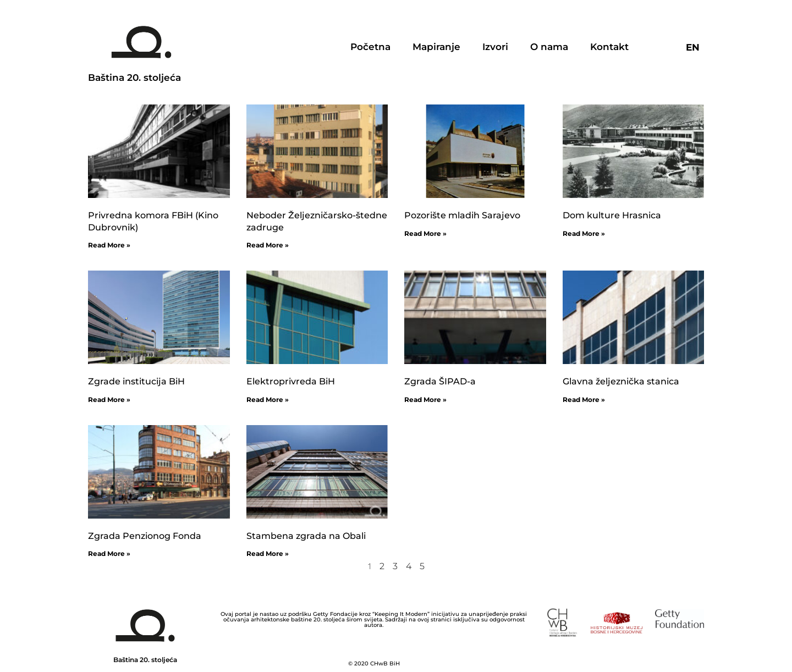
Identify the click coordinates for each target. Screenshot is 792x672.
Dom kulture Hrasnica (612, 215)
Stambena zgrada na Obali (306, 536)
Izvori (495, 47)
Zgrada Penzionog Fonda (145, 536)
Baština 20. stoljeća (134, 78)
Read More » (109, 245)
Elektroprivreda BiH (291, 381)
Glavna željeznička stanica (621, 381)
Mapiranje (436, 47)
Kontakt (609, 47)
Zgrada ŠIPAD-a (440, 381)
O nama (549, 47)
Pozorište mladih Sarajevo (462, 215)
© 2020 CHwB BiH (374, 663)
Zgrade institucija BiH (136, 381)
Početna (370, 47)
